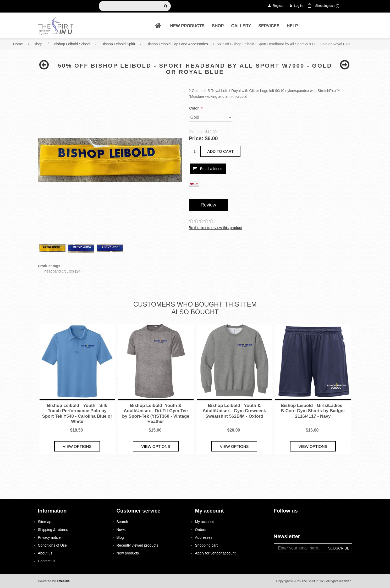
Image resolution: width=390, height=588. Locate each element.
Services (269, 26)
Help (292, 26)
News (121, 530)
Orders (201, 530)
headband (53, 271)
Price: (196, 139)
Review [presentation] (208, 205)
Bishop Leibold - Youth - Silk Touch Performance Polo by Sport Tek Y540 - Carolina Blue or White (77, 413)
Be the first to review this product (215, 228)
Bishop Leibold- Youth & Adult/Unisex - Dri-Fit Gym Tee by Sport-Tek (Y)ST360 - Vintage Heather (156, 413)
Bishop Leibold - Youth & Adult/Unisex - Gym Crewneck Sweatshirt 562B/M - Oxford (234, 411)
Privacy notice (49, 537)
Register (276, 6)
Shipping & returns (53, 530)
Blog (120, 537)
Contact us (47, 561)
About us (45, 553)
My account (205, 522)
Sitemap (45, 522)
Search (122, 522)
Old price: (197, 132)
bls (72, 271)
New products (187, 26)
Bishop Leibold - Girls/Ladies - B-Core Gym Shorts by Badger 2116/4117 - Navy (313, 411)
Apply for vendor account (215, 553)
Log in (296, 6)
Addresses (204, 537)
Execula (63, 581)
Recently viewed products (138, 545)
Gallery (241, 26)
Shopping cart (206, 545)
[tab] (208, 205)
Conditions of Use (53, 545)
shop (218, 26)
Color (195, 108)
